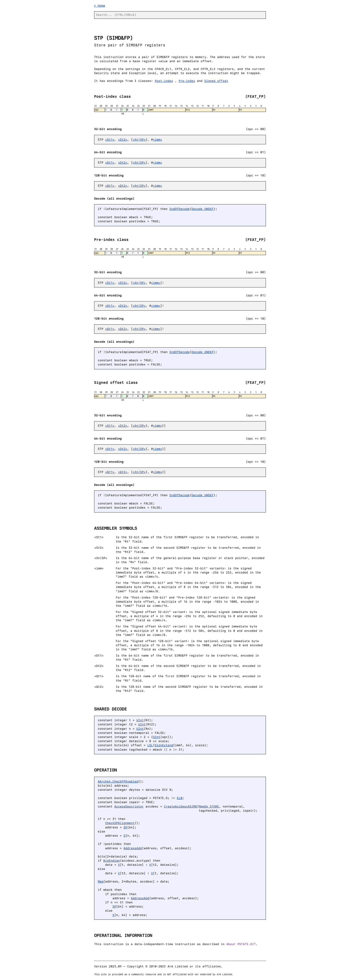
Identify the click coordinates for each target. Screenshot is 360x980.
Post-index (164, 81)
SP (125, 827)
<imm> (157, 140)
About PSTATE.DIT (241, 944)
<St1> (110, 140)
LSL (150, 745)
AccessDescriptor (129, 806)
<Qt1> (110, 186)
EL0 (180, 798)
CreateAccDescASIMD (180, 806)
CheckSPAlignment (120, 823)
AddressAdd (133, 848)
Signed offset (216, 81)
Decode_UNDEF (202, 209)
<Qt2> (123, 186)
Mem (101, 881)
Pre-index (187, 81)
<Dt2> (123, 163)
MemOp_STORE (209, 806)
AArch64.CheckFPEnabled (118, 781)
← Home (100, 6)
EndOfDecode (180, 209)
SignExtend (164, 745)
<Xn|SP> (139, 140)
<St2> (123, 140)
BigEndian (112, 861)
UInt (140, 720)
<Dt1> (110, 163)
